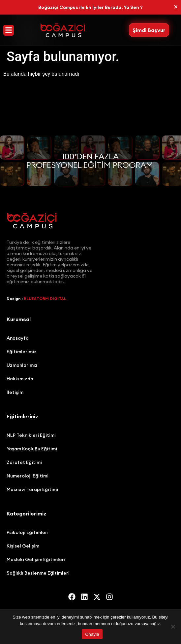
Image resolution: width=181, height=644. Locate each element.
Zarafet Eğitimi (24, 462)
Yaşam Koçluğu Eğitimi (32, 449)
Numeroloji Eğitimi (28, 476)
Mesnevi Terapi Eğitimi (32, 489)
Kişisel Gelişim (23, 546)
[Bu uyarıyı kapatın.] (176, 7)
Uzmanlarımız (22, 365)
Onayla (92, 634)
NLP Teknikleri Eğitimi (31, 435)
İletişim (15, 392)
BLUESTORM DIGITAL (45, 299)
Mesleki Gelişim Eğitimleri (36, 559)
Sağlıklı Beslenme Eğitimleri (38, 573)
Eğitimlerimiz (22, 352)
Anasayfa (18, 338)
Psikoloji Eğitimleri (28, 532)
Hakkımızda (20, 379)
